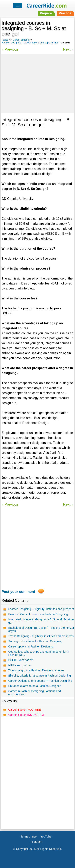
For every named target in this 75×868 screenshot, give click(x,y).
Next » (68, 49)
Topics (5, 40)
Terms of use (29, 837)
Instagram (36, 842)
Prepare (46, 13)
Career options (21, 40)
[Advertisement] (37, 83)
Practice (65, 13)
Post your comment (18, 592)
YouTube (46, 837)
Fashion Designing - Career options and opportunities (30, 43)
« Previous (10, 49)
